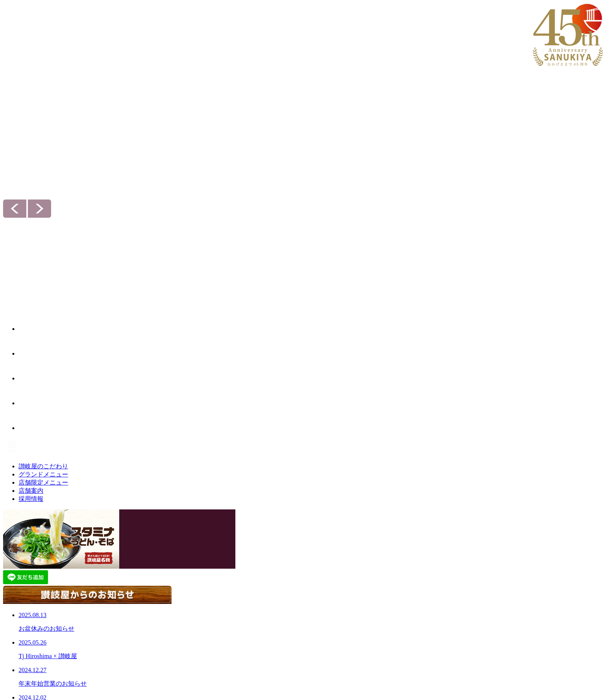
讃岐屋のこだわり (320, 562)
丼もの (205, 581)
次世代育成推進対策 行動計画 (327, 645)
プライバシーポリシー (320, 636)
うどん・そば (212, 572)
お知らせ (306, 617)
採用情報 (407, 562)
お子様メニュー (214, 662)
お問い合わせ (310, 626)
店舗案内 (308, 584)
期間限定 (207, 620)
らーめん (207, 601)
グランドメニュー (221, 562)
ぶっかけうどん (214, 591)
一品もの (207, 610)
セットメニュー (214, 652)
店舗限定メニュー (221, 641)
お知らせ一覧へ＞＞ (213, 408)
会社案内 (308, 606)
